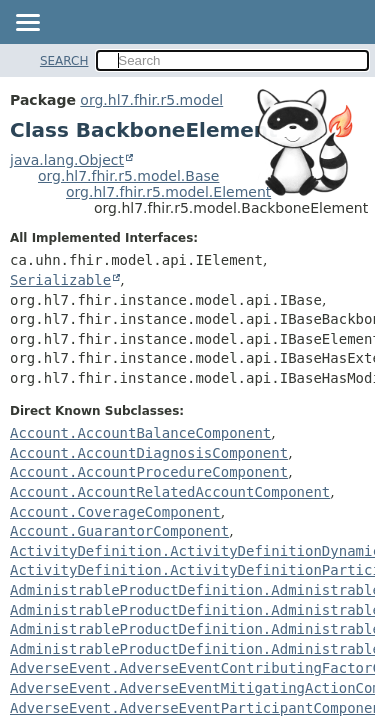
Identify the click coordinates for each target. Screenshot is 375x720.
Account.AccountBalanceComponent (140, 433)
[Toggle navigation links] (27, 24)
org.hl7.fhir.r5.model (151, 100)
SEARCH (64, 61)
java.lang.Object (67, 160)
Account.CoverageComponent (115, 512)
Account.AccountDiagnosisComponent (149, 453)
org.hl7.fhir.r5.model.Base (128, 176)
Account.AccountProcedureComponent (149, 472)
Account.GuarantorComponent (119, 531)
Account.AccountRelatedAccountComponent (170, 492)
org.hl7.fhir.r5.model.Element (168, 192)
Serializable (60, 280)
